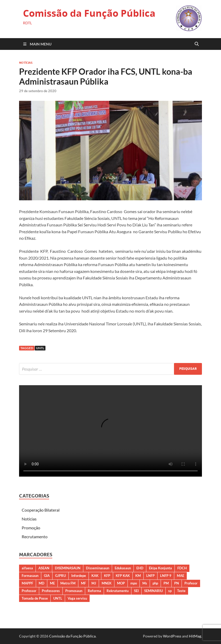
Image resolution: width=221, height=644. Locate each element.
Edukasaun (123, 568)
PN (177, 583)
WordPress (172, 636)
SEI (136, 591)
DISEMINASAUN (68, 568)
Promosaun (74, 591)
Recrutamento (35, 537)
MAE (181, 576)
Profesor (191, 583)
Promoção (31, 528)
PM (166, 583)
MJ (94, 583)
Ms (145, 583)
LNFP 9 (166, 576)
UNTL (40, 348)
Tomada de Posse (35, 598)
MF (83, 583)
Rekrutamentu (118, 591)
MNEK (107, 583)
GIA (47, 576)
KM (138, 576)
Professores (51, 591)
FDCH (182, 568)
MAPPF (27, 583)
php (155, 583)
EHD (140, 568)
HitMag (195, 636)
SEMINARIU (153, 591)
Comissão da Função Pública (89, 13)
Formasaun (30, 576)
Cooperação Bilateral (41, 510)
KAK (95, 576)
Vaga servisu (77, 598)
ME (52, 583)
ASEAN (44, 568)
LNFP (150, 576)
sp (170, 591)
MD (42, 583)
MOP (121, 583)
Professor (29, 591)
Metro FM (68, 583)
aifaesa (27, 568)
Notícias (26, 63)
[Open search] (197, 44)
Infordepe (79, 576)
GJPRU (60, 576)
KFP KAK (123, 576)
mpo (134, 583)
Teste (181, 591)
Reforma (94, 591)
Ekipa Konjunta (160, 568)
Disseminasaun (98, 568)
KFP (107, 576)
